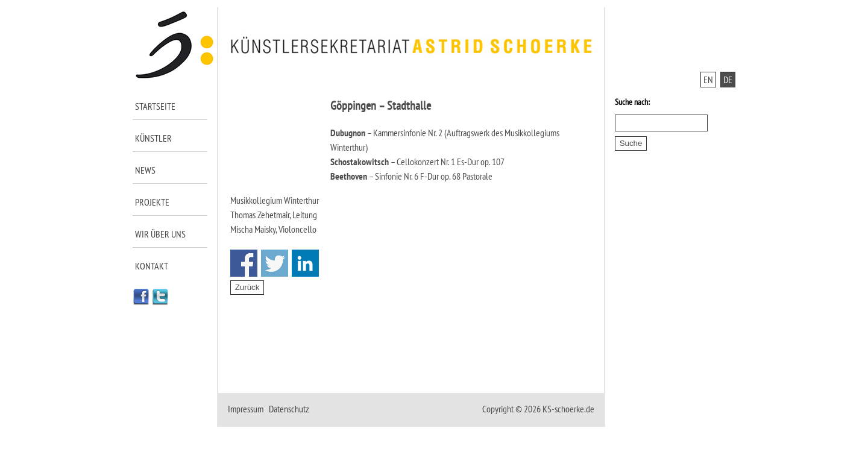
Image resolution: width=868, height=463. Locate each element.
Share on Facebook (244, 263)
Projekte (152, 202)
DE (728, 80)
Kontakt (152, 266)
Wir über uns (160, 234)
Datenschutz (289, 409)
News (145, 170)
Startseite (155, 106)
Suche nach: (632, 102)
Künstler (153, 138)
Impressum (246, 409)
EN (708, 80)
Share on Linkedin (305, 263)
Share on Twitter (275, 263)
